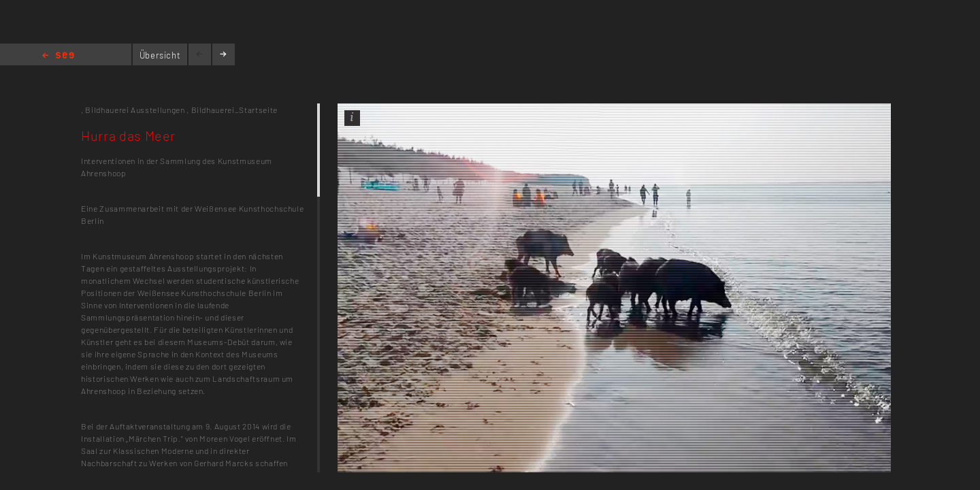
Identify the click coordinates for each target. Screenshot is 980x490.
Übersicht (160, 55)
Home (58, 56)
